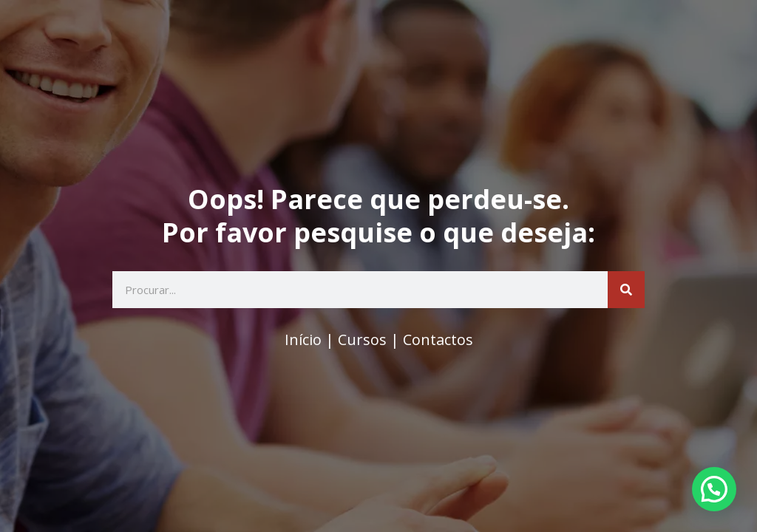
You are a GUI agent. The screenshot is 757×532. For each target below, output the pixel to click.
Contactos (438, 340)
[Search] (626, 290)
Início (303, 340)
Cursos (362, 340)
